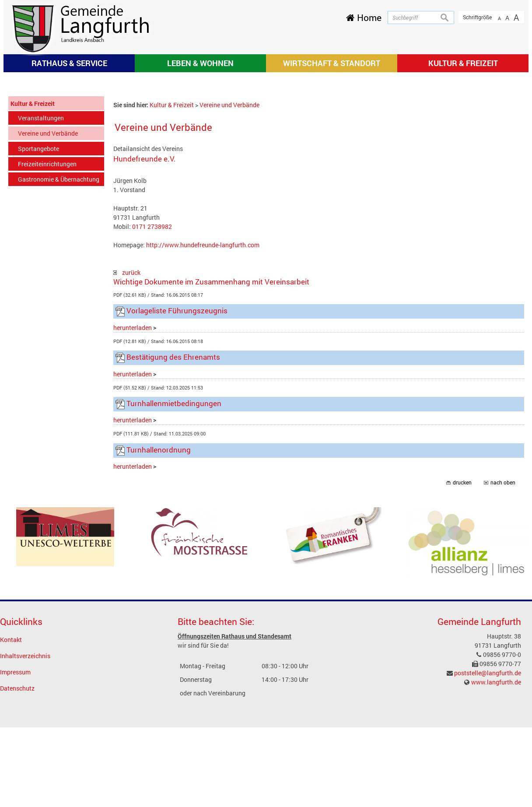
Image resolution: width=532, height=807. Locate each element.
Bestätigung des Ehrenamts (173, 474)
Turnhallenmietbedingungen (174, 520)
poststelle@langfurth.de (488, 790)
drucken (462, 599)
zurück (127, 389)
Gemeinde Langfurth (479, 738)
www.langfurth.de (496, 799)
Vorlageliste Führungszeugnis (177, 427)
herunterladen (133, 444)
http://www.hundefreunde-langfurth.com (203, 361)
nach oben (503, 599)
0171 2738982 (152, 343)
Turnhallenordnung (159, 567)
